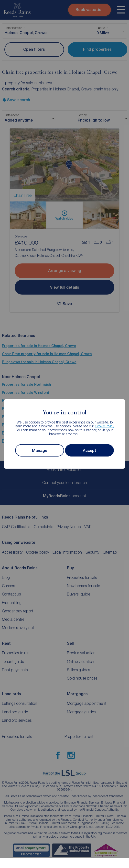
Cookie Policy (104, 426)
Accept (90, 451)
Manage (40, 451)
